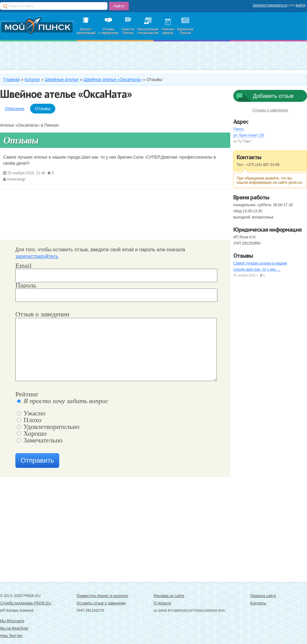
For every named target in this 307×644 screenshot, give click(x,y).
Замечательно (40, 441)
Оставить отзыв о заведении (101, 603)
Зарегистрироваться (270, 5)
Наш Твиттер (11, 636)
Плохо (29, 420)
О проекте (163, 603)
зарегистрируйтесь (37, 256)
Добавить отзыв (273, 96)
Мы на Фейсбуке (14, 628)
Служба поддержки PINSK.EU (25, 603)
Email (23, 266)
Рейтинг (27, 395)
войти (301, 5)
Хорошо (32, 434)
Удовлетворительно (48, 427)
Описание (14, 109)
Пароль (26, 285)
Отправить (37, 460)
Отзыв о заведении (42, 314)
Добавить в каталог (51, 55)
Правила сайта (263, 596)
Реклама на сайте (169, 596)
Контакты (258, 603)
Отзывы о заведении (270, 110)
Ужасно (31, 414)
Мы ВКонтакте (12, 621)
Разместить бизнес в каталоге (103, 596)
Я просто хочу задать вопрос (63, 401)
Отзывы (43, 109)
